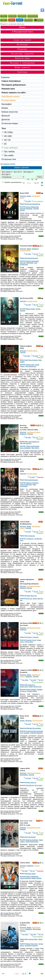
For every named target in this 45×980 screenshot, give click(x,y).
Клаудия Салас (31, 640)
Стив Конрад (31, 837)
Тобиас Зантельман (33, 446)
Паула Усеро (29, 642)
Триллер (23, 352)
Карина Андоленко (32, 483)
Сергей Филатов (33, 258)
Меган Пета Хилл (32, 944)
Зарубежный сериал (11, 96)
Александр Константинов (34, 731)
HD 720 (23, 140)
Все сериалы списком (8, 164)
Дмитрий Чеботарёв (27, 263)
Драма (29, 196)
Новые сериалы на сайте (14, 93)
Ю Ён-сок (29, 599)
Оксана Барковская (34, 204)
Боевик (5, 108)
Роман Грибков (36, 878)
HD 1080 (23, 136)
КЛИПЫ (38, 20)
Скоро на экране (22, 40)
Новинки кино (8, 89)
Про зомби (23, 155)
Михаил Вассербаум (34, 728)
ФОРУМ (20, 20)
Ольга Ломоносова (32, 207)
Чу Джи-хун (30, 539)
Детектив (6, 120)
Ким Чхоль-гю (32, 782)
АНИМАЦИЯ (32, 16)
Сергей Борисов (25, 878)
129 (35, 183)
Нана (22, 540)
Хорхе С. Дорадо (33, 637)
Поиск (40, 177)
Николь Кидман (31, 690)
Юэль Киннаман (25, 448)
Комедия (23, 588)
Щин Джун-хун (32, 596)
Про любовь (23, 151)
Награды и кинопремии (22, 63)
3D (23, 144)
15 (28, 180)
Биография (7, 104)
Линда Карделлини (32, 842)
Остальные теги (9, 159)
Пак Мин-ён (30, 785)
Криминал (35, 249)
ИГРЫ (28, 20)
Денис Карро (31, 874)
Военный (6, 116)
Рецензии (22, 49)
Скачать (41, 236)
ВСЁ (4, 16)
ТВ (4, 20)
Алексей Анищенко (36, 733)
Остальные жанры (10, 123)
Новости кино (22, 58)
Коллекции (22, 45)
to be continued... (23, 148)
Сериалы (5, 77)
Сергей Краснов (32, 480)
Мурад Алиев (30, 309)
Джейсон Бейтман (32, 840)
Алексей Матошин (26, 485)
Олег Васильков (31, 366)
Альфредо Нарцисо (31, 946)
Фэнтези (29, 588)
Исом (35, 599)
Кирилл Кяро (30, 365)
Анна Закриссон (34, 442)
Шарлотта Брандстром (27, 686)
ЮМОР (12, 20)
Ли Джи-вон (31, 536)
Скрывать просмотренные (13, 182)
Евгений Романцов (26, 209)
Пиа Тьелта (35, 448)
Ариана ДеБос (32, 691)
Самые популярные (11, 81)
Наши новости (22, 67)
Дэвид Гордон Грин (35, 687)
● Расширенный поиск (22, 32)
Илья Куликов (33, 360)
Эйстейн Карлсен (26, 443)
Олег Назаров (24, 733)
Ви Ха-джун (38, 785)
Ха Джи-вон (38, 539)
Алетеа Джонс (33, 939)
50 (36, 180)
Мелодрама (24, 775)
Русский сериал (9, 100)
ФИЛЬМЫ (12, 16)
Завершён (39, 477)
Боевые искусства (10, 112)
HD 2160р (23, 132)
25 (32, 180)
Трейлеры (22, 72)
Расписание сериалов (22, 54)
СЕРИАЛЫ (22, 16)
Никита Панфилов (32, 877)
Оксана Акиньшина (32, 261)
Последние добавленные (14, 85)
